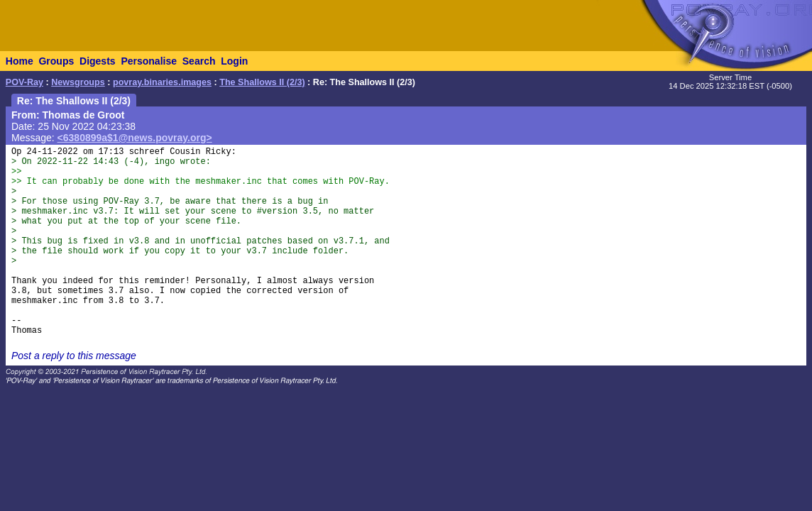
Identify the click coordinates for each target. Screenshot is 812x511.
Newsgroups (78, 82)
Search (199, 61)
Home (20, 61)
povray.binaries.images (162, 82)
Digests (98, 61)
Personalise (149, 61)
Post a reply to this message (74, 356)
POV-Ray (24, 82)
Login (234, 61)
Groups (56, 61)
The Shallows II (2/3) (262, 82)
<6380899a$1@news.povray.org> (135, 138)
